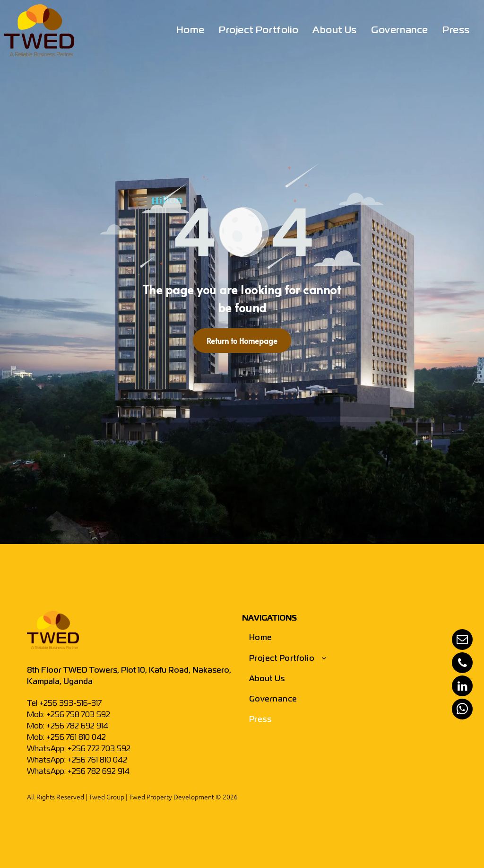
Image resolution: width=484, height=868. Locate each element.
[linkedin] (462, 687)
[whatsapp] (462, 710)
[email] (462, 641)
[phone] (462, 664)
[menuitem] (190, 31)
